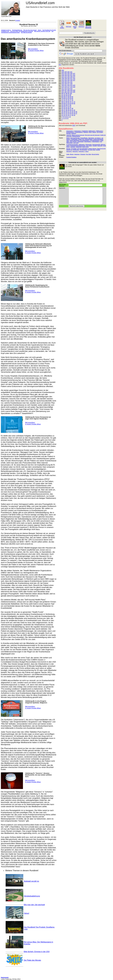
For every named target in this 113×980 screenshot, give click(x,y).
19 (74, 115)
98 (66, 93)
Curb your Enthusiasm (82, 149)
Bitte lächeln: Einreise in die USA (42, 31)
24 (70, 113)
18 (72, 115)
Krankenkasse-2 (79, 132)
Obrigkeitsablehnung (17, 30)
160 (68, 72)
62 (68, 103)
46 (68, 108)
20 (62, 113)
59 (62, 103)
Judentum (74, 133)
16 (68, 115)
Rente (90, 132)
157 (74, 74)
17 (70, 115)
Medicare (86, 132)
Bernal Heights (95, 154)
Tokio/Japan (91, 138)
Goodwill (95, 146)
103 (68, 92)
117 (68, 87)
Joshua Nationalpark (98, 139)
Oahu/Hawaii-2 (96, 142)
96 (62, 93)
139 (66, 79)
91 (62, 95)
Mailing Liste (75, 27)
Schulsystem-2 (78, 131)
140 (68, 79)
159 (66, 72)
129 (63, 82)
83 (70, 98)
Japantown (77, 154)
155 (68, 74)
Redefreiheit (85, 131)
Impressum (81, 27)
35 (76, 112)
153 (63, 74)
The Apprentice (83, 150)
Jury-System (100, 132)
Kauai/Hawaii (74, 139)
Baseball (68, 133)
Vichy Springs (73, 142)
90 (72, 97)
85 (62, 97)
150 (68, 75)
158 (63, 72)
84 (72, 98)
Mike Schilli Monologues (88, 27)
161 (71, 72)
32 (70, 112)
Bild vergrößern (33, 49)
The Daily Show (91, 150)
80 (64, 98)
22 (66, 113)
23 (68, 113)
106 (63, 90)
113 (68, 88)
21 (64, 113)
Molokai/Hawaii (89, 139)
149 (66, 75)
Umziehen (73, 147)
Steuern (94, 132)
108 (68, 90)
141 (71, 79)
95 (70, 95)
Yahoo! (39, 30)
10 (66, 117)
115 (63, 87)
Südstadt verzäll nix (6, 30)
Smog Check (85, 147)
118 (71, 87)
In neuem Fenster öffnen (36, 51)
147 (74, 77)
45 (66, 108)
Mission (72, 154)
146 (71, 77)
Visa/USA (69, 135)
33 (72, 112)
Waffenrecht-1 (92, 131)
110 (74, 90)
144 (66, 77)
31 (68, 112)
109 (71, 90)
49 (62, 107)
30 (66, 112)
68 (66, 102)
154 (66, 74)
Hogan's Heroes (92, 149)
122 (68, 85)
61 (66, 103)
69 (68, 102)
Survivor (68, 149)
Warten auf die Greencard (78, 135)
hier (60, 65)
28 (62, 112)
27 (76, 113)
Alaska (68, 138)
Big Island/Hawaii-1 (85, 140)
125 (63, 84)
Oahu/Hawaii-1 (88, 142)
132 (71, 82)
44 (64, 108)
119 (74, 87)
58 (70, 105)
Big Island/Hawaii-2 (95, 140)
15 (66, 115)
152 (74, 75)
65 (74, 103)
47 (70, 108)
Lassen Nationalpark (75, 140)
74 (64, 100)
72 (74, 102)
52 (68, 107)
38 (66, 110)
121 (66, 85)
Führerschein (89, 144)
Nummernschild (96, 144)
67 (64, 102)
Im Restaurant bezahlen (72, 144)
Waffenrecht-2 (100, 131)
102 (66, 92)
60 (64, 103)
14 (64, 115)
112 (66, 88)
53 (70, 107)
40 (70, 110)
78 (72, 100)
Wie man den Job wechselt (30, 30)
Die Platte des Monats (26, 32)
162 (63, 70)
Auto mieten (89, 146)
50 (64, 107)
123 (71, 85)
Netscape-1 (69, 151)
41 (72, 110)
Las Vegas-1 (98, 138)
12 (70, 117)
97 (64, 93)
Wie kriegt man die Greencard (92, 135)
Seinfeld (98, 150)
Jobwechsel (79, 147)
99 (68, 93)
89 (70, 97)
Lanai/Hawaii (80, 142)
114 (71, 88)
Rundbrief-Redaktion (71, 157)
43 (62, 108)
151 (71, 75)
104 (71, 92)
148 (63, 75)
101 (63, 92)
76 (68, 100)
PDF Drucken (62, 27)
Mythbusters (76, 150)
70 (70, 102)
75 (66, 100)
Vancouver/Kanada (75, 138)
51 (66, 107)
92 (64, 95)
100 (71, 93)
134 (66, 80)
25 (72, 113)
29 (64, 112)
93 (66, 95)
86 (64, 97)
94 (68, 95)
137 (74, 80)
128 (71, 84)
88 (68, 97)
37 (64, 110)
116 (66, 87)
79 (62, 98)
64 (72, 103)
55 (64, 105)
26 (74, 113)
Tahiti (68, 140)
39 (68, 110)
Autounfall (100, 146)
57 (68, 105)
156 (71, 74)
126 (66, 84)
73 (62, 100)
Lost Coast (76, 143)
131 (68, 82)
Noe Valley (89, 154)
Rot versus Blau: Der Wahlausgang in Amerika (22, 31)
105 (74, 92)
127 (68, 84)
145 (68, 77)
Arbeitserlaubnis (76, 136)
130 (66, 82)
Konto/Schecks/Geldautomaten (78, 146)
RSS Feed (68, 27)
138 (63, 79)
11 (68, 117)
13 (62, 115)
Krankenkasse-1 (70, 132)
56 (66, 105)
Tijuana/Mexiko (84, 138)
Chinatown (83, 154)
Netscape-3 (82, 151)
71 (72, 102)
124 (74, 85)
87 (66, 97)
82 (68, 98)
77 (70, 100)
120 (63, 85)
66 (62, 102)
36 (62, 110)
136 (71, 80)
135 (68, 80)
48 (72, 108)
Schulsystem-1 (70, 131)
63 (70, 103)
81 (66, 98)
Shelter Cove (81, 139)
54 (62, 105)
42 (74, 110)
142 (74, 79)
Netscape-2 (75, 151)
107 (66, 90)
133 (63, 80)
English (18, 20)
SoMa (68, 154)
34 (74, 112)
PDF (74, 125)
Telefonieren (82, 144)
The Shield (74, 149)
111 (63, 88)
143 (63, 77)
